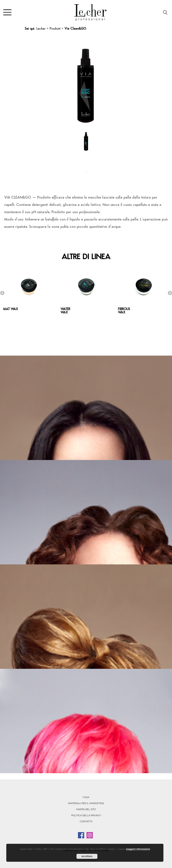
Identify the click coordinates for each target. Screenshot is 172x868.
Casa (86, 797)
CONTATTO (86, 821)
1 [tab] (86, 171)
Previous (2, 293)
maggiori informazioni (138, 849)
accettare (87, 856)
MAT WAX (10, 309)
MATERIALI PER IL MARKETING (86, 803)
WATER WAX (65, 311)
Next (170, 293)
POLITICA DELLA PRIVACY (86, 815)
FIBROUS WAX (124, 311)
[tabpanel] (86, 147)
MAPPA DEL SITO (86, 809)
